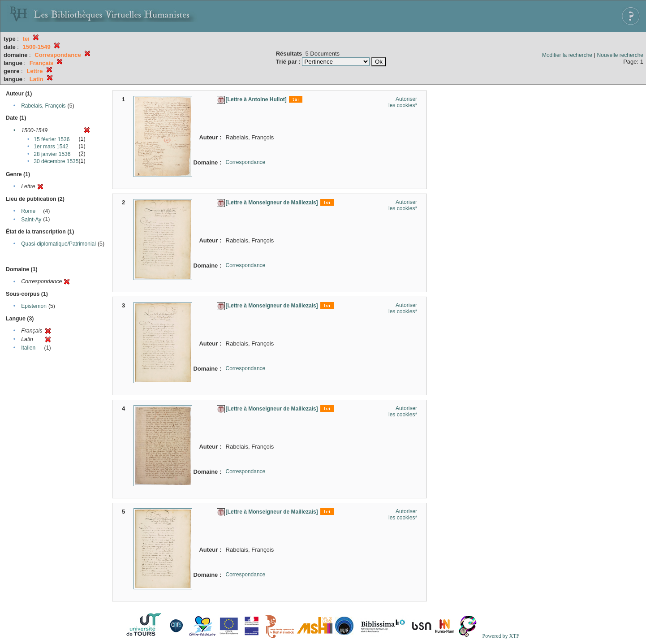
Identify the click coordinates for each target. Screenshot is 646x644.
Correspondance (246, 162)
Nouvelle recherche (620, 55)
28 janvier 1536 (52, 154)
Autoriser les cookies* (403, 102)
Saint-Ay (31, 220)
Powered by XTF (501, 636)
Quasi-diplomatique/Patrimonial (58, 244)
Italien (28, 348)
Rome (28, 211)
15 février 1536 (52, 139)
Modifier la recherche (567, 55)
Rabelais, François (43, 106)
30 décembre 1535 (56, 161)
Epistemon (34, 306)
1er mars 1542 (51, 147)
